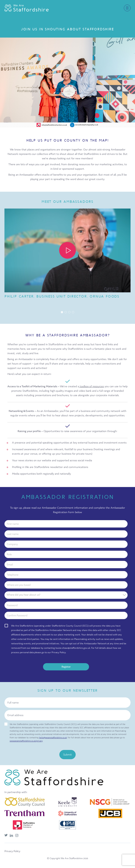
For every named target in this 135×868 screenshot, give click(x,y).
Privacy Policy (12, 851)
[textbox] (67, 595)
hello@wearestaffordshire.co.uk (53, 738)
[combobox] (66, 595)
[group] (67, 255)
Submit (67, 754)
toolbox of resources (91, 386)
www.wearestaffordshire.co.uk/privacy (26, 741)
